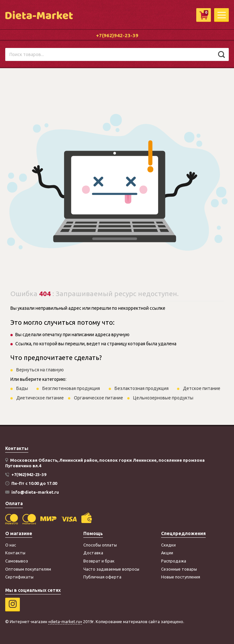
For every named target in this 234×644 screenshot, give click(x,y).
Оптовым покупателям (28, 569)
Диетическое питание (40, 398)
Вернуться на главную (40, 370)
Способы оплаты (100, 545)
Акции (167, 553)
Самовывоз (17, 561)
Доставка (93, 553)
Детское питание (202, 388)
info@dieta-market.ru (35, 492)
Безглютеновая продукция (71, 388)
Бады (22, 388)
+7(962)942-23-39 (117, 35)
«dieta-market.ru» (65, 622)
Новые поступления (181, 577)
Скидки (168, 545)
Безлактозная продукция (142, 388)
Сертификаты (19, 577)
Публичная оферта (102, 577)
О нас (11, 545)
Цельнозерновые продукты (163, 398)
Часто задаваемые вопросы (111, 569)
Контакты (15, 553)
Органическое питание (98, 398)
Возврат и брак (99, 561)
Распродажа (174, 561)
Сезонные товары (179, 569)
